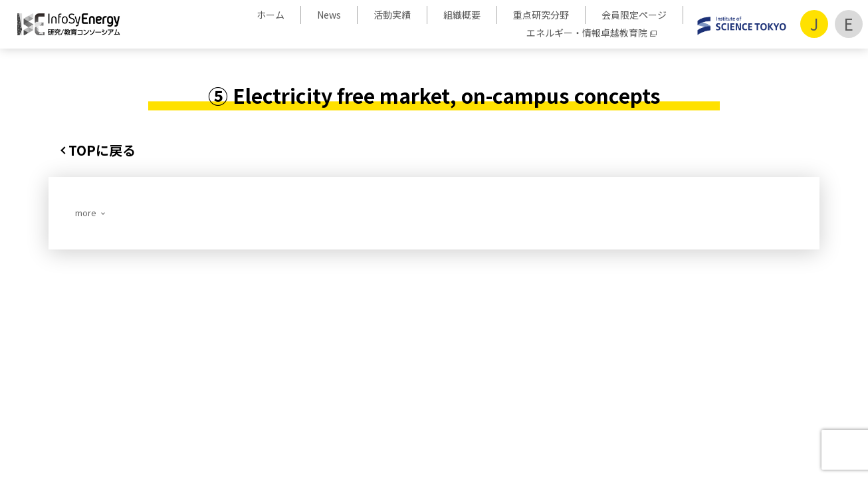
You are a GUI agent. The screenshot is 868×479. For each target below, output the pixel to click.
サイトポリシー (732, 351)
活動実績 (392, 15)
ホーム (271, 15)
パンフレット (546, 351)
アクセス (663, 351)
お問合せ (610, 351)
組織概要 (462, 15)
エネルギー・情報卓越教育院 (587, 33)
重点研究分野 (541, 15)
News (329, 15)
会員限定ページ (634, 15)
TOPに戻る (102, 150)
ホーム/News (121, 351)
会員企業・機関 (466, 351)
